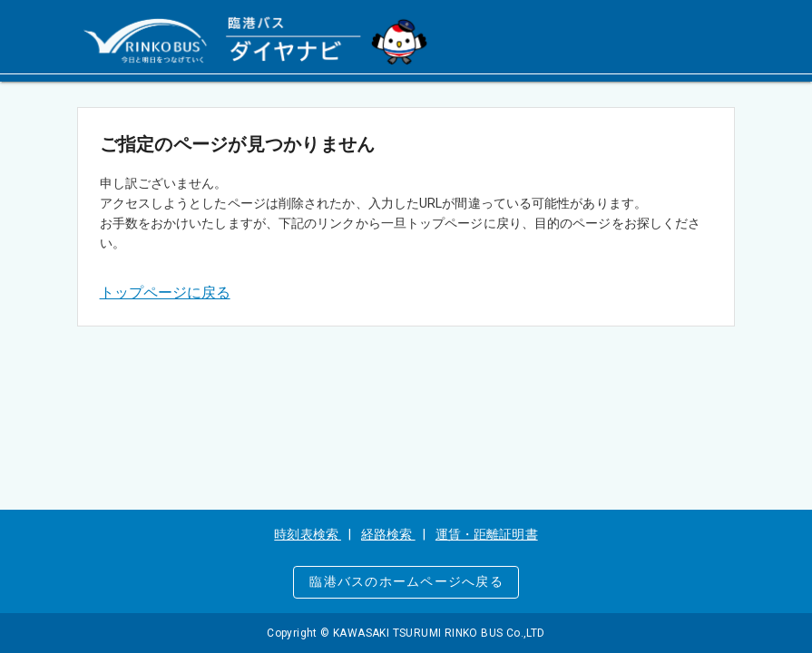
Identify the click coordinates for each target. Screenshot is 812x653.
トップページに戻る (165, 292)
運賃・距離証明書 (487, 534)
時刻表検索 (308, 534)
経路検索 (388, 534)
